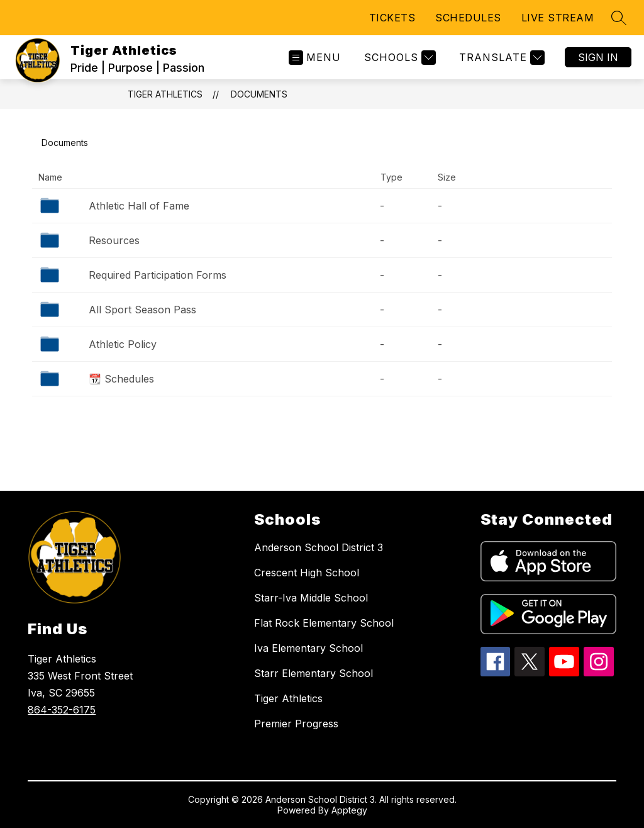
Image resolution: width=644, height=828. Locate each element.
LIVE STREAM (558, 18)
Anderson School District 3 (319, 547)
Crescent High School (307, 573)
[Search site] (619, 18)
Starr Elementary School (314, 673)
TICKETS (392, 18)
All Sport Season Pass (142, 310)
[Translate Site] (500, 58)
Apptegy (349, 810)
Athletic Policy (123, 344)
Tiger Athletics (165, 94)
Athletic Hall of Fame (139, 206)
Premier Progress (296, 724)
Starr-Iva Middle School (311, 598)
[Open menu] (315, 58)
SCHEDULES (468, 18)
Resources (114, 240)
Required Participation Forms (158, 275)
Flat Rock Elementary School (324, 623)
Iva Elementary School (308, 648)
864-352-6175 (62, 710)
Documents (259, 94)
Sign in (598, 57)
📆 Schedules (121, 379)
